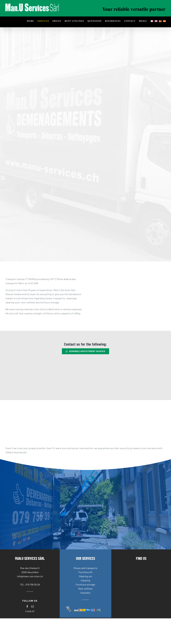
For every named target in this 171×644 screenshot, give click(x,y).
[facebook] (27, 606)
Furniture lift (85, 572)
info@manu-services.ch (30, 576)
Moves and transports (85, 568)
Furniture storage (85, 584)
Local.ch (30, 611)
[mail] (32, 606)
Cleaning (85, 580)
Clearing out (85, 576)
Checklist (85, 593)
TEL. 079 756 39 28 (30, 584)
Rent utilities (85, 589)
